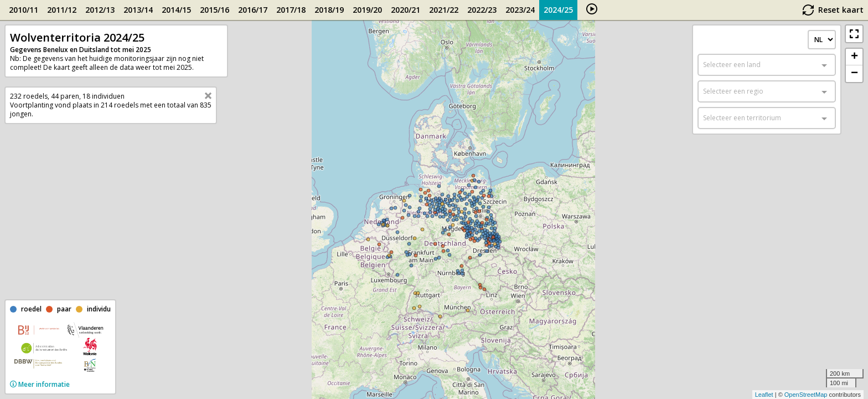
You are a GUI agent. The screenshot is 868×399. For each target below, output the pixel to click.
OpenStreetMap (806, 395)
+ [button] (854, 57)
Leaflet (764, 395)
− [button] (854, 74)
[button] (854, 34)
